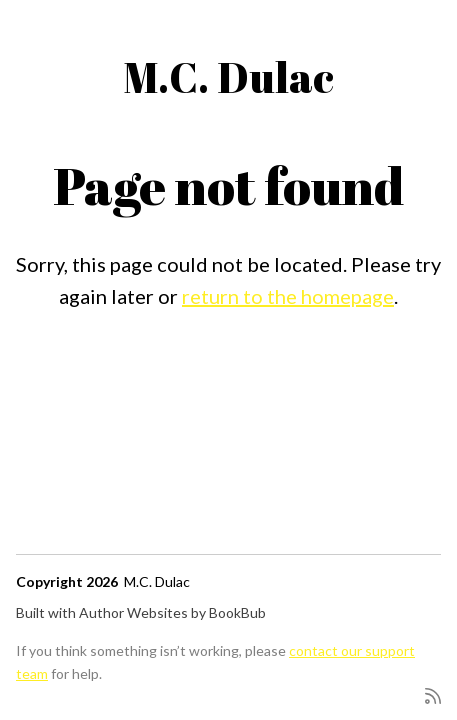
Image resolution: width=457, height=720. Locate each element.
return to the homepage (288, 296)
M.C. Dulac (228, 77)
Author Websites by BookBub (172, 612)
